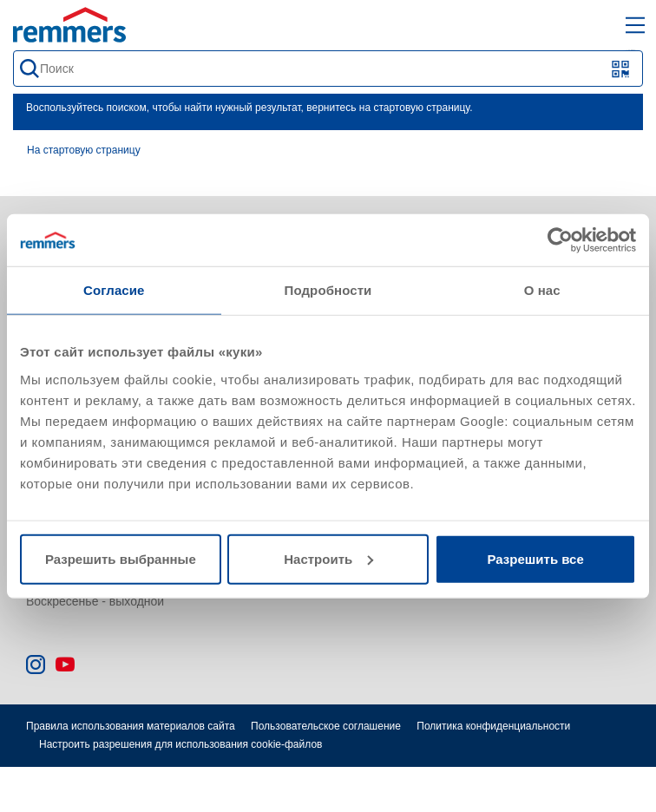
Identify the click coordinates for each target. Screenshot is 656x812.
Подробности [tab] (328, 290)
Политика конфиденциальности (493, 726)
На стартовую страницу (84, 150)
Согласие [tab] (114, 290)
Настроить (328, 558)
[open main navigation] (635, 25)
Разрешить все (536, 558)
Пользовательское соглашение (326, 726)
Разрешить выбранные (121, 558)
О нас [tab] (542, 290)
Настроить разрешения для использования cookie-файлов (180, 744)
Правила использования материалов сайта (131, 726)
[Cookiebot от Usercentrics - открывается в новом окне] (560, 240)
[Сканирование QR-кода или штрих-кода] (621, 69)
